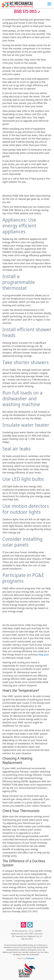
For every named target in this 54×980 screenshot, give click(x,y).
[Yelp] (24, 925)
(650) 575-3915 (27, 12)
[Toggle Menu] (49, 4)
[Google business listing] (30, 925)
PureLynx (30, 958)
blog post (44, 655)
